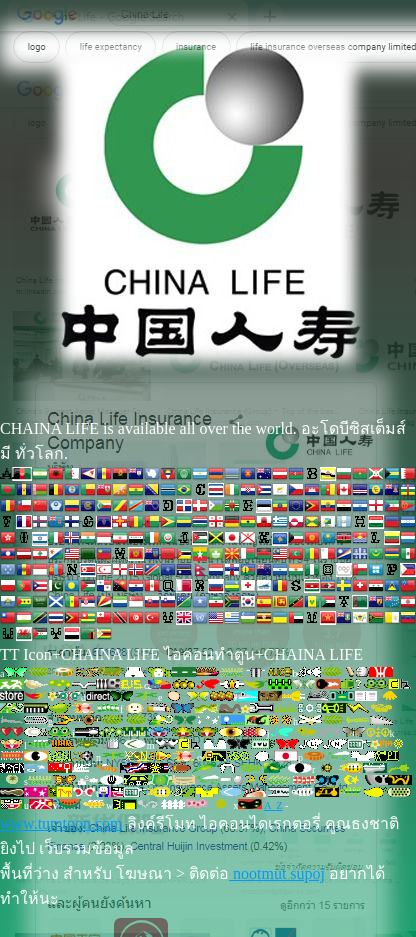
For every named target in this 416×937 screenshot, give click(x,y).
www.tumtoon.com (61, 823)
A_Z (273, 805)
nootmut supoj (277, 873)
